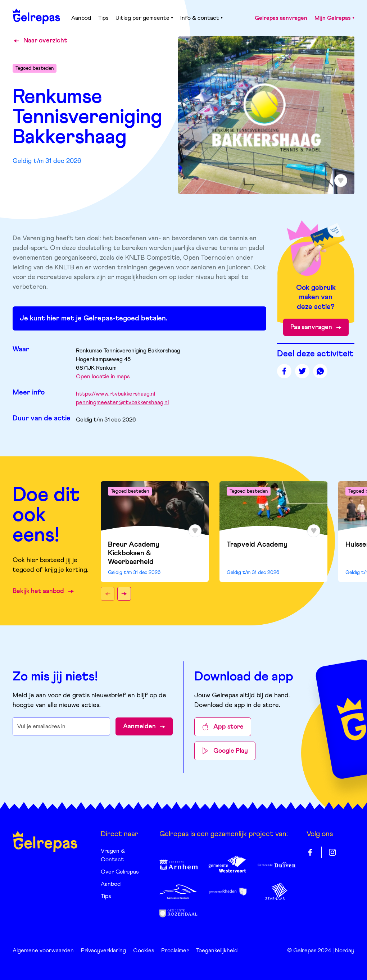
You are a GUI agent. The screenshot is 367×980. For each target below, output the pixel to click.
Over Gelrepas (120, 872)
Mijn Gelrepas (334, 18)
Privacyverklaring (103, 951)
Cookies (144, 951)
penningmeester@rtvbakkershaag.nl (122, 402)
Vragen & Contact (113, 855)
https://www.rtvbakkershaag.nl (115, 394)
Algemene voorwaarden (43, 951)
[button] (108, 594)
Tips (103, 18)
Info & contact (201, 18)
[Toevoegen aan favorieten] (341, 181)
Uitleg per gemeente (144, 18)
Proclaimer (175, 951)
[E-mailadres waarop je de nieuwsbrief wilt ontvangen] (61, 726)
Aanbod (81, 18)
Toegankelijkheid (217, 951)
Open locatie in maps (103, 377)
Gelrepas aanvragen (281, 18)
